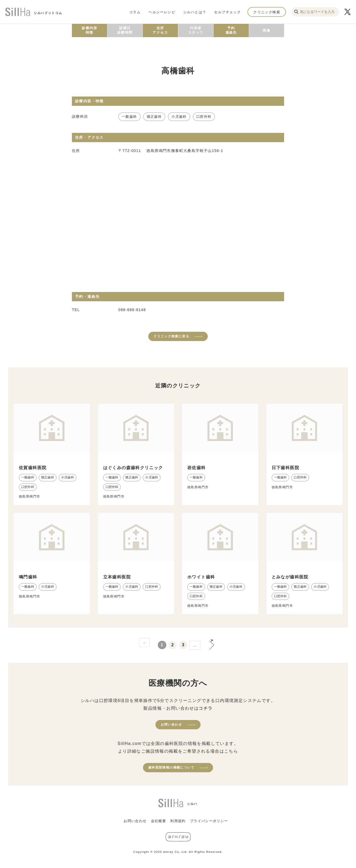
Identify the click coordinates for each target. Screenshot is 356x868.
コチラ (206, 708)
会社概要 (159, 821)
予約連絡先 (231, 30)
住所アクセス (160, 30)
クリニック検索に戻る (171, 336)
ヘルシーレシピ (162, 12)
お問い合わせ (171, 725)
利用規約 (178, 821)
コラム (135, 12)
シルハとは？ (195, 12)
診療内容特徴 (89, 30)
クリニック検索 (267, 12)
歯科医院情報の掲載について (171, 767)
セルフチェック (227, 12)
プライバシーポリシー (209, 821)
